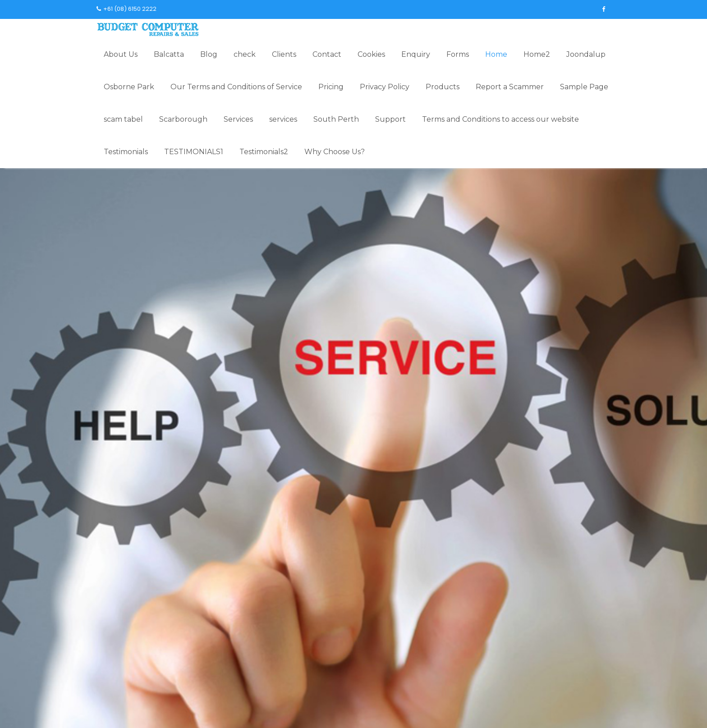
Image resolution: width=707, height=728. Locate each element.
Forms (458, 54)
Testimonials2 (264, 152)
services (283, 119)
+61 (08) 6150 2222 (126, 9)
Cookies (371, 54)
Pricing (331, 87)
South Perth (336, 119)
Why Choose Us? (335, 152)
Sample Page (584, 87)
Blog (209, 54)
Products (443, 87)
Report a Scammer (510, 87)
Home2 (537, 54)
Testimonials (126, 152)
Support (390, 119)
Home (496, 54)
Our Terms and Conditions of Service (236, 87)
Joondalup (586, 54)
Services (238, 119)
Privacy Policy (385, 87)
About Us (121, 54)
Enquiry (416, 54)
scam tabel (123, 119)
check (245, 54)
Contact (327, 54)
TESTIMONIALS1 (194, 152)
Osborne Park (129, 87)
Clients (284, 54)
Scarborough (183, 119)
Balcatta (169, 54)
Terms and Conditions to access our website (500, 119)
